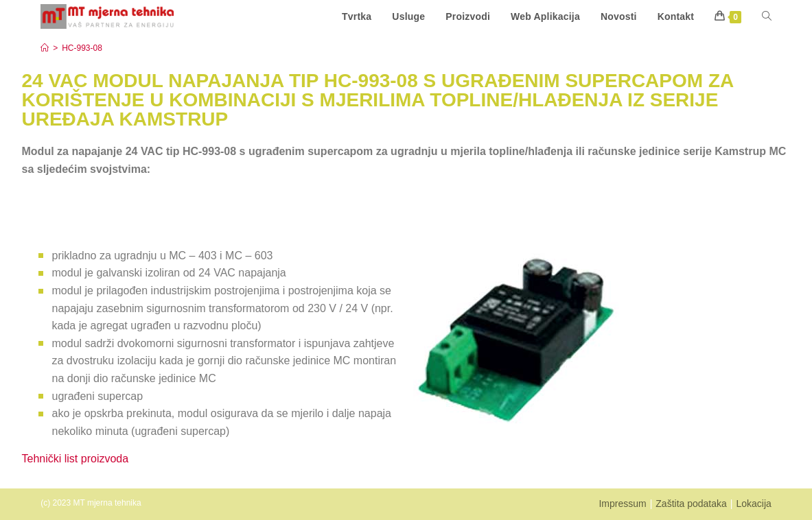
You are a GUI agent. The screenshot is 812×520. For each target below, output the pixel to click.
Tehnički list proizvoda (76, 459)
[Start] (45, 48)
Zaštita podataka (691, 504)
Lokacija (753, 504)
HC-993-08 (82, 48)
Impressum (622, 504)
